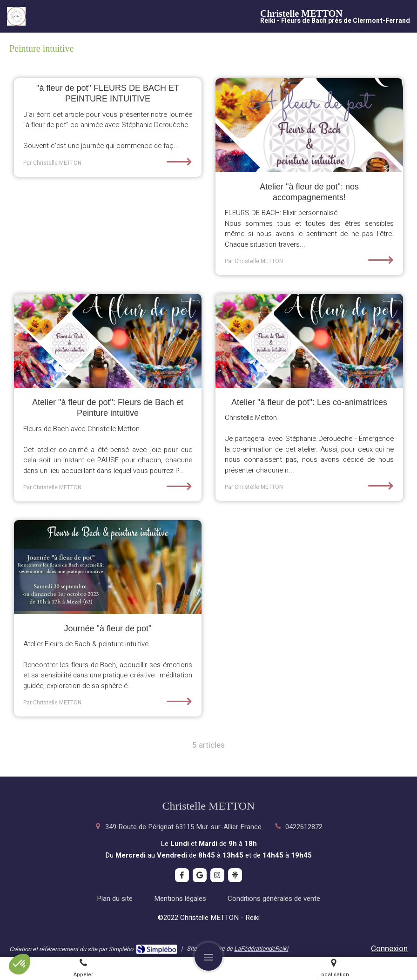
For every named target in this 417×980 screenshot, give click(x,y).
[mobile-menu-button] (208, 957)
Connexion (389, 949)
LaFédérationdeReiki (261, 949)
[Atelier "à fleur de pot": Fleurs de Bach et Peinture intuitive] (108, 341)
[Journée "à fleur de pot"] (108, 567)
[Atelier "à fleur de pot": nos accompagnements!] (309, 125)
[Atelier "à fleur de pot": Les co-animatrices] (309, 341)
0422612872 (304, 827)
